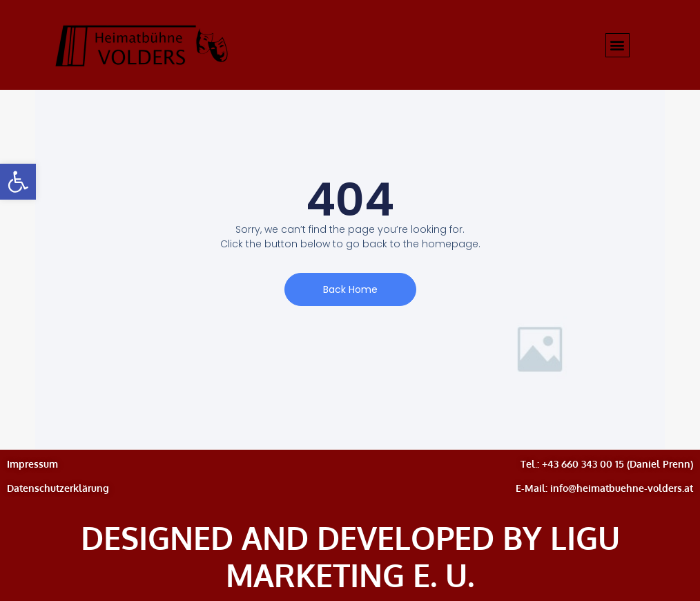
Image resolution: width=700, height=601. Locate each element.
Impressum (32, 464)
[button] (18, 182)
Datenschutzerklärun (55, 488)
